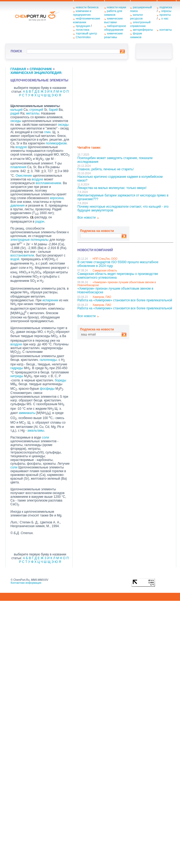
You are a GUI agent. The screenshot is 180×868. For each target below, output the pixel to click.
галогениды (48, 360)
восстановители (22, 255)
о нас (165, 18)
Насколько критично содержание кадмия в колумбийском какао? (120, 179)
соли (45, 437)
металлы (33, 113)
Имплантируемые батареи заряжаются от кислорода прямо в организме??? (123, 197)
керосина (57, 198)
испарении (50, 300)
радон (40, 222)
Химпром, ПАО (102, 297)
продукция (83, 26)
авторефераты (143, 30)
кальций (17, 110)
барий (53, 110)
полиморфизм (56, 143)
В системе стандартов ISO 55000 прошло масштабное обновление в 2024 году (118, 264)
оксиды (16, 121)
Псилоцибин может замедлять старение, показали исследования (115, 160)
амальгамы (36, 431)
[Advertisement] (125, 105)
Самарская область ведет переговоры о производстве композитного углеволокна (118, 276)
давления (17, 206)
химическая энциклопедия (36, 73)
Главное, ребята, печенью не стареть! (105, 169)
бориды (61, 380)
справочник (41, 69)
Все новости (86, 218)
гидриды (17, 368)
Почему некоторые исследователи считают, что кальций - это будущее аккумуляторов (123, 208)
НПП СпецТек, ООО (105, 259)
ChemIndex (83, 37)
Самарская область (105, 271)
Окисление (24, 176)
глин (47, 132)
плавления (18, 167)
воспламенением (48, 183)
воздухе (21, 147)
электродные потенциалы (29, 240)
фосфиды (47, 389)
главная (18, 69)
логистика (83, 30)
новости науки (117, 7)
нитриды (17, 376)
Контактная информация (26, 583)
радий (15, 113)
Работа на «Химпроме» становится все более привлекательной (125, 300)
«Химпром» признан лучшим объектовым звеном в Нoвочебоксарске (115, 290)
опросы (166, 11)
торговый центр (86, 33)
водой (15, 259)
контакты (166, 30)
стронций (36, 110)
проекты (165, 15)
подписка (166, 7)
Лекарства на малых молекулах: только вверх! (112, 188)
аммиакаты (27, 413)
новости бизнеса (87, 7)
